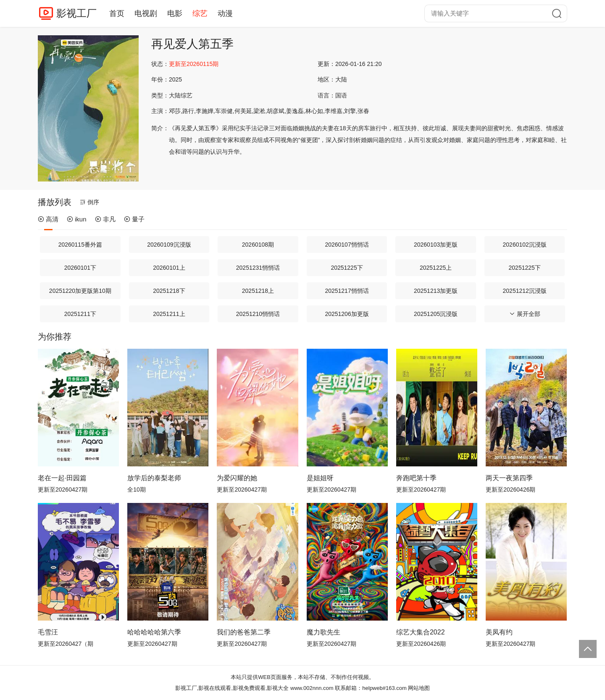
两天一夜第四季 (509, 478)
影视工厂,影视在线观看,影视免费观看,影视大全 (232, 688)
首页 (117, 13)
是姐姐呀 (320, 478)
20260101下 (80, 268)
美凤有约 (499, 632)
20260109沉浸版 (169, 245)
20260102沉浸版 (525, 245)
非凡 (105, 219)
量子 (134, 219)
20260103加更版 (436, 245)
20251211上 (169, 314)
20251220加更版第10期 (80, 291)
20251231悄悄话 (258, 268)
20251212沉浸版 (525, 291)
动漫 (225, 13)
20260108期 (258, 245)
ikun (77, 219)
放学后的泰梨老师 (154, 478)
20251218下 (169, 291)
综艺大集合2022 (421, 632)
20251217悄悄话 (347, 291)
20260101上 (169, 268)
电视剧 (146, 13)
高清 (48, 219)
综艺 (200, 13)
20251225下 (347, 268)
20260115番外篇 (80, 245)
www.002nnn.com (312, 688)
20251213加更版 (436, 291)
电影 (175, 13)
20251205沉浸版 (436, 314)
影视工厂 (76, 13)
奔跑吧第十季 (416, 478)
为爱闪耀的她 (237, 478)
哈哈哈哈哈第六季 (154, 632)
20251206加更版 (347, 314)
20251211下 (80, 314)
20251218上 (258, 291)
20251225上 (436, 268)
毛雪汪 (48, 632)
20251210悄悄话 (258, 314)
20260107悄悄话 (347, 245)
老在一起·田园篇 (62, 478)
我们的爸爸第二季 (244, 632)
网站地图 (419, 688)
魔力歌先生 (324, 632)
